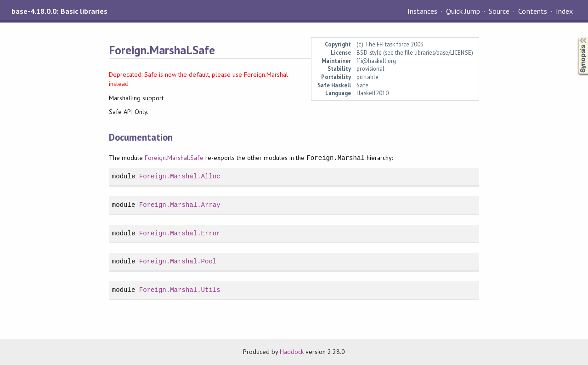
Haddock (292, 352)
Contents (532, 11)
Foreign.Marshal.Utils (180, 290)
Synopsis (576, 37)
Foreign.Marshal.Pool (178, 261)
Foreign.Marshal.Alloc (180, 176)
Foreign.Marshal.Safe (174, 158)
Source (499, 11)
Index (564, 11)
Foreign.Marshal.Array (180, 205)
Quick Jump (463, 11)
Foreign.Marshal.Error (180, 233)
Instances (422, 11)
